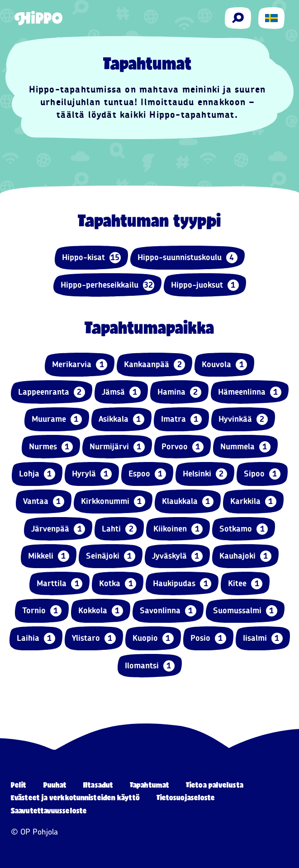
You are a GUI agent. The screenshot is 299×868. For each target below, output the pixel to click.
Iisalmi (263, 638)
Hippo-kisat (91, 258)
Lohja (37, 474)
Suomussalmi (245, 611)
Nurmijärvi (117, 447)
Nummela (245, 447)
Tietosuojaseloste (186, 797)
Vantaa (44, 502)
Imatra (181, 419)
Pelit (19, 785)
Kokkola (101, 611)
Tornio (42, 611)
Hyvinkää (243, 419)
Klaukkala (188, 502)
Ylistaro (94, 638)
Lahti (119, 529)
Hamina (179, 392)
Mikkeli (49, 556)
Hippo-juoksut (205, 285)
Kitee (245, 584)
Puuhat (55, 785)
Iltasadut (98, 785)
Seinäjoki (111, 556)
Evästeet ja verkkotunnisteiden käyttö (75, 797)
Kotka (118, 584)
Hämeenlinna (250, 392)
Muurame (57, 419)
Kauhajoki (245, 556)
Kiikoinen (178, 529)
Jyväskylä (177, 556)
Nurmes (51, 447)
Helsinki (205, 474)
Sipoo (262, 474)
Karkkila (253, 502)
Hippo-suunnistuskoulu (187, 258)
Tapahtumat (149, 785)
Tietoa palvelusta (215, 785)
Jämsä (121, 392)
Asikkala (121, 419)
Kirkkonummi (113, 502)
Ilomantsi (150, 666)
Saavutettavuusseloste (49, 810)
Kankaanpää (154, 365)
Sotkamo (244, 529)
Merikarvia (80, 365)
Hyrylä (92, 474)
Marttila (59, 584)
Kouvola (224, 365)
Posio (208, 638)
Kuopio (153, 638)
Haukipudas (182, 584)
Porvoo (183, 447)
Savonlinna (168, 611)
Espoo (147, 474)
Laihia (36, 638)
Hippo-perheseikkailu (107, 285)
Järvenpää (58, 529)
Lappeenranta (52, 392)
